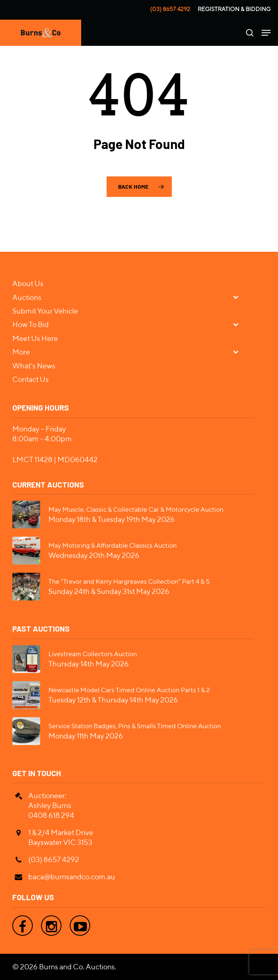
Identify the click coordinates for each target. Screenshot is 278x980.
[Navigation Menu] (266, 33)
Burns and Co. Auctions (77, 967)
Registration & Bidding (234, 9)
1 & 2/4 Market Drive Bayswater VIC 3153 (61, 837)
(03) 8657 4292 (170, 9)
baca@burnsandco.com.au (72, 877)
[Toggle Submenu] (239, 297)
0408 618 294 (51, 815)
